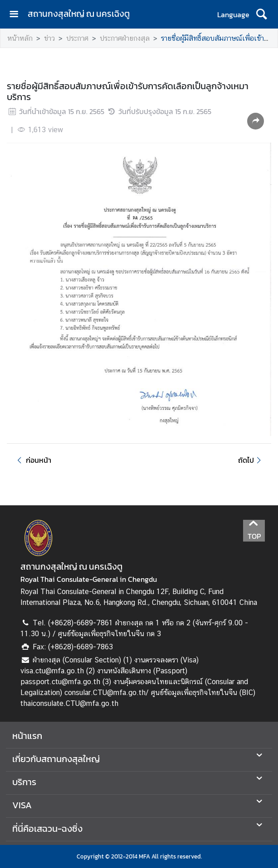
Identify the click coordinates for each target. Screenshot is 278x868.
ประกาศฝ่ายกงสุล (125, 38)
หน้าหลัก (20, 38)
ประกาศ (77, 38)
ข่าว (49, 38)
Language (233, 14)
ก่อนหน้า (33, 460)
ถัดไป (251, 460)
